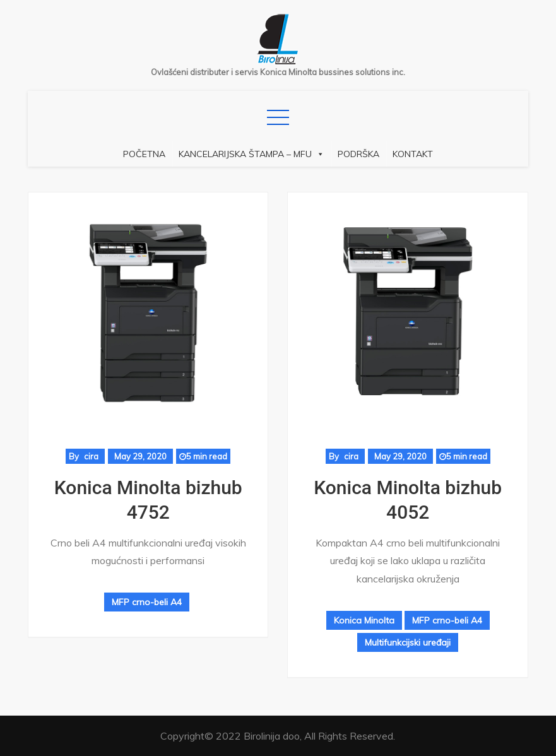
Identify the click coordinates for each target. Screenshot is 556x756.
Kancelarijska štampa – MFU (251, 154)
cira (91, 456)
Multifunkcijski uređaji (408, 642)
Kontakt (413, 154)
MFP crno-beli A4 (147, 602)
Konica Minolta (364, 620)
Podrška (358, 154)
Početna (144, 154)
